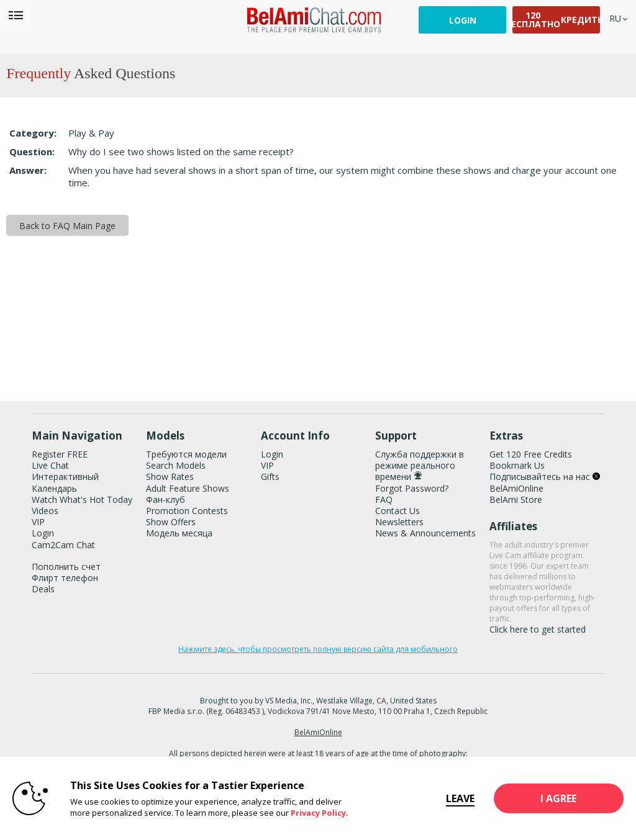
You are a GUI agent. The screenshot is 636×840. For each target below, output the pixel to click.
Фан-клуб (166, 499)
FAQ (384, 499)
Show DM (0, 366)
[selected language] (615, 18)
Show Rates (170, 476)
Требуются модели (186, 454)
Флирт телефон (65, 578)
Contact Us (397, 511)
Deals (43, 589)
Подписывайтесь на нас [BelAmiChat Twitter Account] (545, 476)
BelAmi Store (516, 499)
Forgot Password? (412, 488)
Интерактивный (65, 476)
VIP (38, 522)
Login (463, 20)
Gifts (270, 476)
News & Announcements (425, 533)
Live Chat (50, 465)
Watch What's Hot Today (82, 499)
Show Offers (171, 522)
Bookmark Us (517, 465)
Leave (448, 798)
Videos (45, 511)
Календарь (54, 488)
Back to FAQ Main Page (67, 226)
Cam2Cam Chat (63, 545)
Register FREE (60, 454)
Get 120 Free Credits (531, 454)
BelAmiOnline (516, 488)
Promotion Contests (187, 511)
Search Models (176, 465)
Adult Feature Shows (188, 488)
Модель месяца (179, 533)
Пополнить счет (66, 567)
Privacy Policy (318, 813)
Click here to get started (538, 629)
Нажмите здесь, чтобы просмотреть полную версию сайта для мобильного (318, 649)
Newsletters (399, 522)
